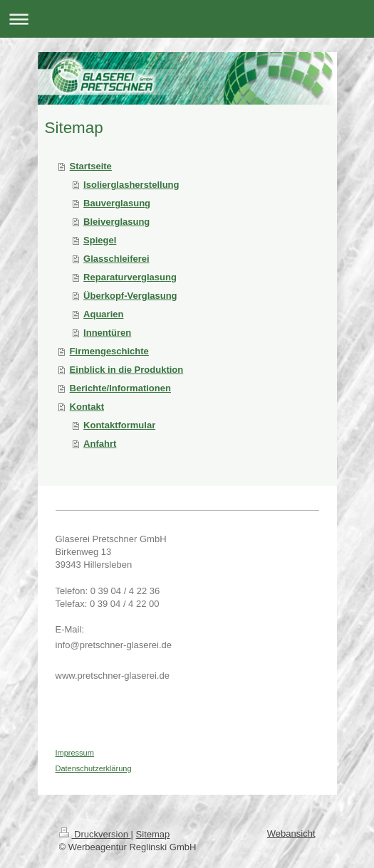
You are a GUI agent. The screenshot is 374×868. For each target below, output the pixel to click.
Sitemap (153, 834)
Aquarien (103, 314)
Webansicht (291, 833)
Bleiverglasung (116, 222)
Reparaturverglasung (130, 277)
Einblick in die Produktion (127, 370)
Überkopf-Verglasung (130, 296)
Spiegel (100, 240)
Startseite (91, 166)
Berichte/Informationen (120, 388)
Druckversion (95, 834)
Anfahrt (100, 444)
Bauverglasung (117, 203)
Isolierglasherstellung (131, 185)
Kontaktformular (119, 425)
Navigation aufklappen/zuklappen (187, 19)
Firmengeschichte (109, 351)
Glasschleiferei (116, 259)
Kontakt (87, 407)
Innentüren (107, 333)
